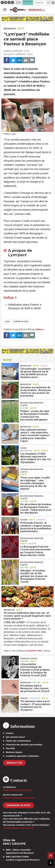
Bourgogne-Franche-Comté (32, 404)
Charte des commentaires (18, 741)
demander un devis (18, 805)
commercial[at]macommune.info (19, 798)
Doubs (24, 520)
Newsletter (14, 763)
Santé (21, 29)
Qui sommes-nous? (15, 737)
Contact (10, 733)
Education (26, 451)
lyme (7, 321)
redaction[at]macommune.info (18, 790)
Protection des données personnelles (24, 745)
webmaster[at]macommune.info (18, 828)
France (24, 698)
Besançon (10, 29)
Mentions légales (14, 752)
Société (41, 520)
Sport (45, 451)
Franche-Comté (29, 659)
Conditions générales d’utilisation (22, 756)
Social (44, 366)
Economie (35, 698)
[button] (48, 3)
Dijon (23, 448)
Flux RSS (10, 748)
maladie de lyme (21, 321)
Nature (24, 408)
